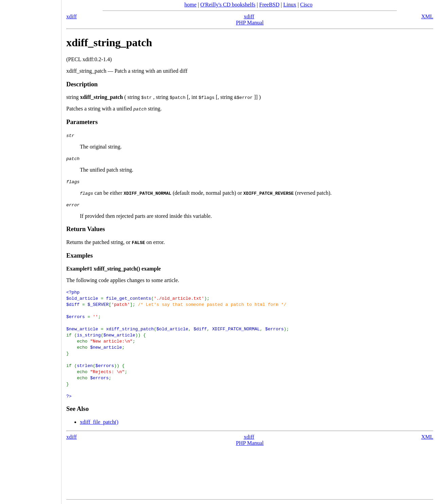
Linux (290, 5)
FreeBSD (269, 5)
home (191, 5)
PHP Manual (250, 23)
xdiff (72, 16)
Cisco (306, 5)
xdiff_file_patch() (99, 422)
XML (427, 16)
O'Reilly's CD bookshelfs (228, 5)
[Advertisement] (31, 250)
